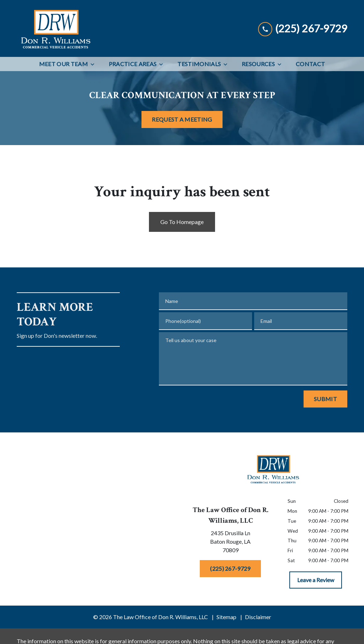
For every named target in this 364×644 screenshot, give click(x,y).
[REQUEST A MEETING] (182, 119)
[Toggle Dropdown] (95, 64)
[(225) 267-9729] (230, 569)
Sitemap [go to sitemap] (226, 617)
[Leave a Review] (316, 580)
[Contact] (310, 64)
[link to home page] (55, 28)
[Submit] (325, 399)
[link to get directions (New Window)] (230, 543)
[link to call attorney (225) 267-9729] (303, 28)
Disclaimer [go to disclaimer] (258, 617)
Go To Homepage (182, 222)
